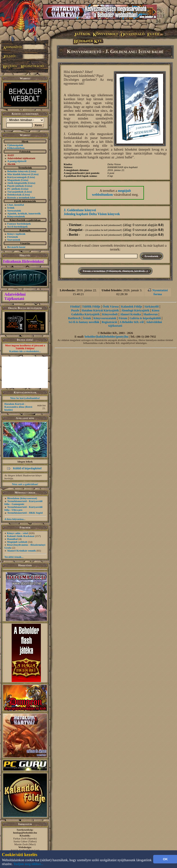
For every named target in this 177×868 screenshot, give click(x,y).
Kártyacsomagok (17, 177)
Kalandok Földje (132, 307)
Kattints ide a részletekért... (25, 351)
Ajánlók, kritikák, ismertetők (24, 213)
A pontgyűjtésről (17, 161)
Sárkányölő (152, 307)
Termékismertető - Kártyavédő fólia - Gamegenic (23, 503)
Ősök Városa (111, 307)
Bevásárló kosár (16, 247)
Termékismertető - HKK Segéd (25, 513)
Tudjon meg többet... (28, 864)
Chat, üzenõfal (16, 205)
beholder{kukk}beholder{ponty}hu (106, 337)
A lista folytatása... (15, 519)
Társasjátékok (15, 192)
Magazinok (14, 180)
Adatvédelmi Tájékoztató (15, 296)
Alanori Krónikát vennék (22, 551)
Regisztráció (109, 322)
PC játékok (14, 189)
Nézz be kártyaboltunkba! (25, 398)
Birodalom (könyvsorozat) (22, 498)
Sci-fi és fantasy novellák (84, 322)
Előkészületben (16, 148)
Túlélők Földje (91, 307)
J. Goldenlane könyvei (80, 210)
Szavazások (14, 240)
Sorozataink (14, 211)
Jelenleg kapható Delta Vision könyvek (92, 214)
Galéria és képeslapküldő (145, 318)
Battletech (74, 318)
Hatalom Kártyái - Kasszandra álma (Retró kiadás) (18, 407)
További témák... (14, 557)
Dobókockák (14, 195)
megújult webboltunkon (111, 193)
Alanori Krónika (131, 314)
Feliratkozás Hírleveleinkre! (24, 261)
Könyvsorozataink (105, 318)
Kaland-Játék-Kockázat (21, 536)
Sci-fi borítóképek (18, 227)
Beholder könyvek (18, 171)
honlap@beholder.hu (25, 833)
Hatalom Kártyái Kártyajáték (100, 310)
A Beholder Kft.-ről (131, 322)
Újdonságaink (15, 145)
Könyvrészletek (16, 216)
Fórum (123, 318)
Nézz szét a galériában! (25, 484)
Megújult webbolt (17, 542)
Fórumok (13, 237)
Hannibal (12, 539)
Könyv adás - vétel (18, 533)
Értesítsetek (151, 256)
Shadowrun (150, 314)
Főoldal (75, 307)
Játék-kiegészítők (17, 183)
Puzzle (75, 310)
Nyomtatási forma (160, 292)
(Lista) (32, 171)
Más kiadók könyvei (19, 174)
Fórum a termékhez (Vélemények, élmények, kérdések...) (115, 271)
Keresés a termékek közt (21, 197)
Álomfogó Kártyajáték (135, 310)
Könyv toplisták (16, 234)
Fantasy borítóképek (19, 224)
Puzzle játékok (16, 186)
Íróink (11, 208)
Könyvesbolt (110, 314)
